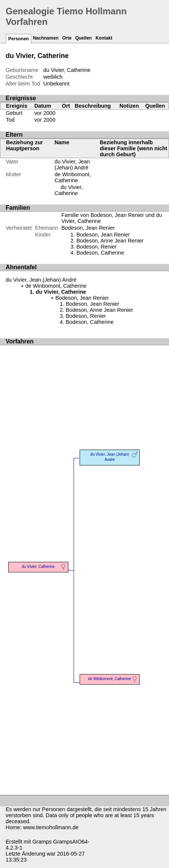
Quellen (83, 38)
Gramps (42, 842)
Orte (67, 38)
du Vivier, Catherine (69, 190)
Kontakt (104, 38)
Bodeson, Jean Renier (88, 228)
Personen (19, 39)
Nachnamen (46, 38)
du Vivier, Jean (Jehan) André (72, 165)
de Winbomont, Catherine (73, 177)
